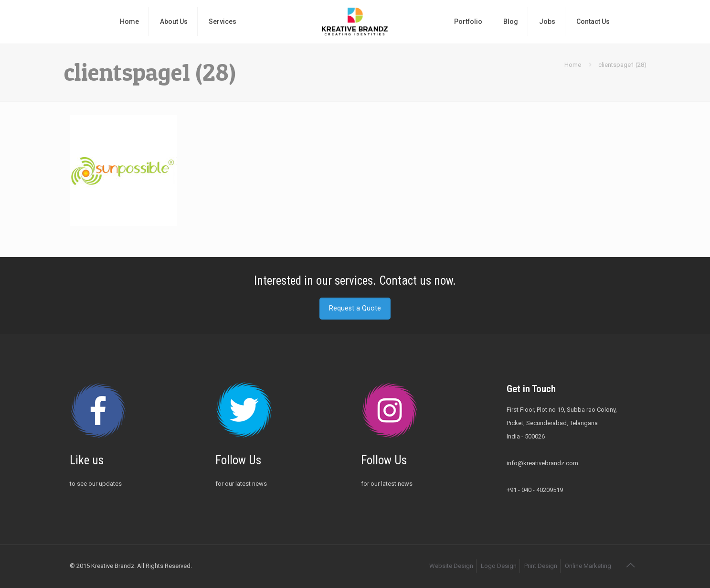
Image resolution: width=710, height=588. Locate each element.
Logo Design (499, 566)
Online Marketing (588, 566)
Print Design (541, 566)
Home (573, 65)
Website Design (451, 566)
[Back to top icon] (631, 565)
